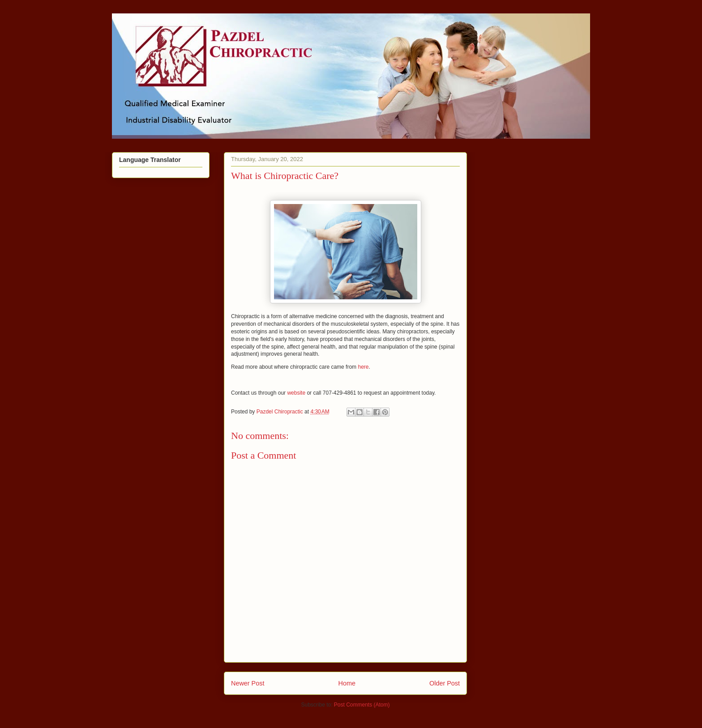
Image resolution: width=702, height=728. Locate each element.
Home (347, 683)
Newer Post (248, 683)
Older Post (445, 683)
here (363, 367)
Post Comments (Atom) (362, 705)
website (296, 393)
